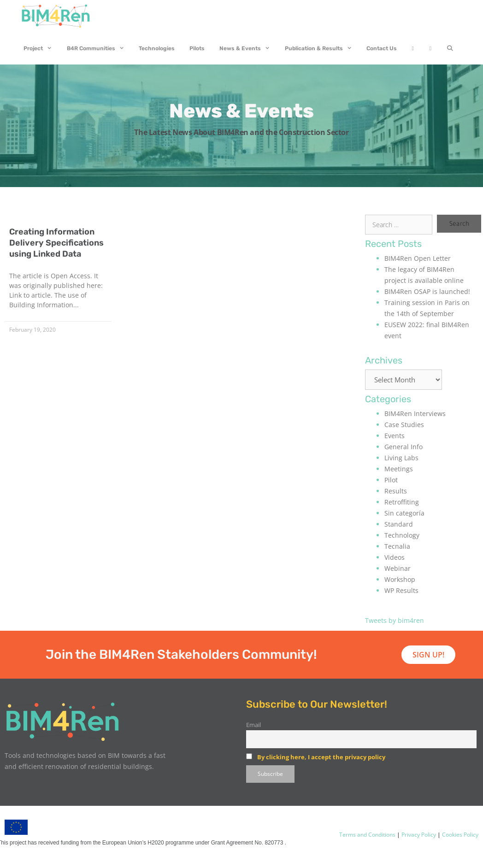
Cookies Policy (459, 835)
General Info (403, 447)
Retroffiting (402, 502)
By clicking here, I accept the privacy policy (321, 757)
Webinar (398, 568)
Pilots (197, 48)
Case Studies (404, 425)
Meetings (399, 469)
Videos (395, 557)
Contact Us (382, 48)
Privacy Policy (418, 835)
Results (396, 491)
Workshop (400, 579)
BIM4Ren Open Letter (418, 258)
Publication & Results (322, 48)
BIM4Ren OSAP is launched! (427, 291)
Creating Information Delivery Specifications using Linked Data (56, 243)
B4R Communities (99, 48)
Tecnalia (397, 546)
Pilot (391, 480)
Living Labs (401, 458)
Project (41, 48)
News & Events (248, 48)
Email (253, 725)
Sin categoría (404, 513)
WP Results (401, 590)
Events (395, 436)
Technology (402, 535)
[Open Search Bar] (450, 48)
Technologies (157, 48)
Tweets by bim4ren (395, 620)
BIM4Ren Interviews (415, 413)
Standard (399, 524)
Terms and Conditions (367, 835)
